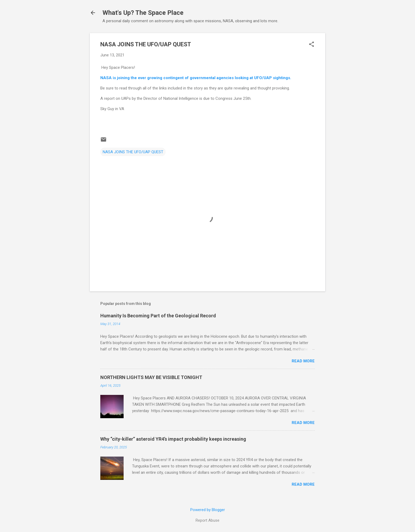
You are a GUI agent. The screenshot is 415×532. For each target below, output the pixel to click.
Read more (303, 361)
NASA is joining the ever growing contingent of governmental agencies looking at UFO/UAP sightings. (196, 78)
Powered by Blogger (208, 510)
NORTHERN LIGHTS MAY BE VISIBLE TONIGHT (151, 377)
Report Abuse (207, 520)
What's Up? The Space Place (143, 13)
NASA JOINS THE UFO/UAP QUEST (133, 152)
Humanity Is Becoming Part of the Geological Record (158, 316)
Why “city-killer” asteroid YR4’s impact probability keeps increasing (173, 439)
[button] (312, 45)
